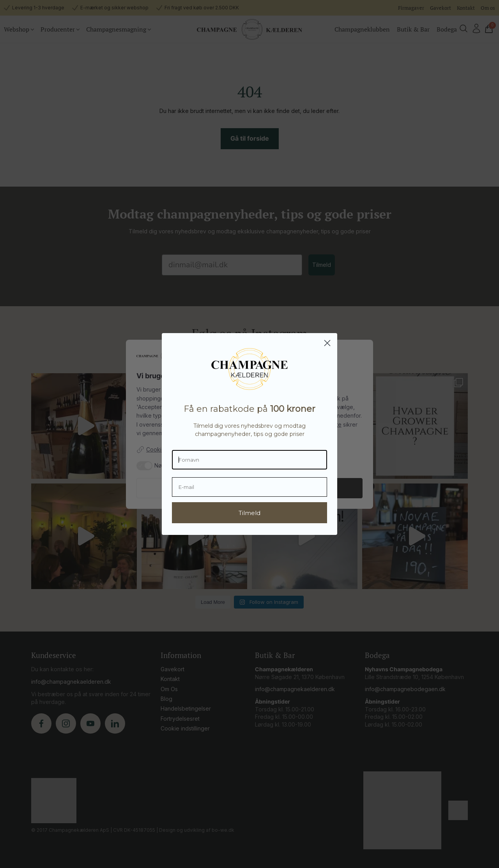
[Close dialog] (327, 343)
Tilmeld (249, 513)
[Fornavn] (249, 460)
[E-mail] (249, 487)
